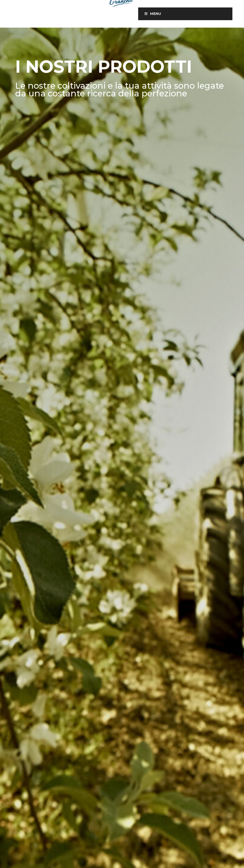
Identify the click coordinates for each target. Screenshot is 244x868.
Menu (152, 14)
